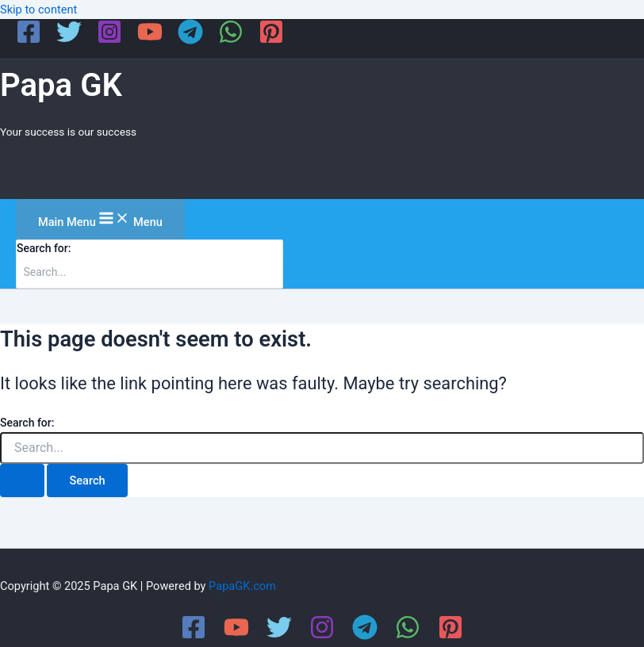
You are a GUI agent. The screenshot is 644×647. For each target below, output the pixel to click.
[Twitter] (69, 40)
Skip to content (38, 10)
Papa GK (61, 85)
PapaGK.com (242, 586)
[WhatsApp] (231, 40)
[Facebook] (29, 40)
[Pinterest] (271, 40)
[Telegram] (190, 40)
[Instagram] (109, 40)
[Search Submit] (22, 481)
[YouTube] (150, 40)
